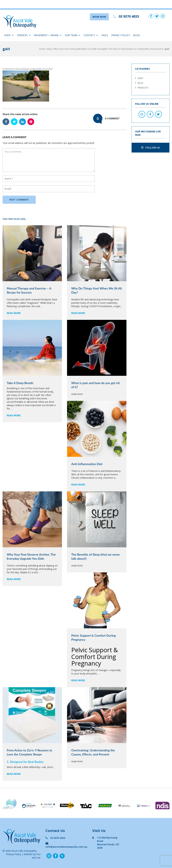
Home (42, 49)
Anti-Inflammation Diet (87, 464)
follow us (150, 147)
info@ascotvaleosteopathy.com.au (66, 845)
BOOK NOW (99, 17)
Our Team (73, 35)
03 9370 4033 (55, 838)
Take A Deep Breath (20, 383)
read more (14, 313)
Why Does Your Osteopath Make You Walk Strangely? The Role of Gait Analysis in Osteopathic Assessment (108, 49)
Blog (137, 35)
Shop (9, 35)
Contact (91, 35)
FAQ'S (105, 35)
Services (24, 35)
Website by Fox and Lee (32, 856)
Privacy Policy (121, 35)
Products (143, 88)
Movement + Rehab (48, 35)
